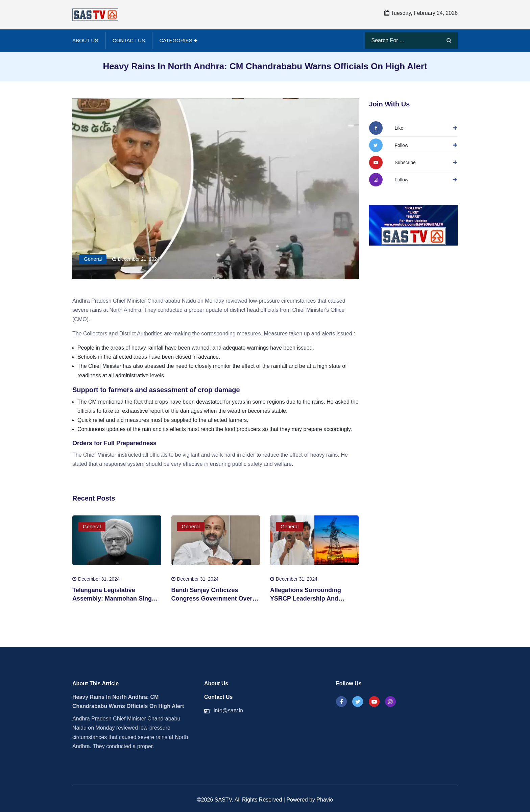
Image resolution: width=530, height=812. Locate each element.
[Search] (449, 40)
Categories (176, 40)
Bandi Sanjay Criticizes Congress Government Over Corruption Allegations (212, 598)
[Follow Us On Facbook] (386, 127)
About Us (85, 40)
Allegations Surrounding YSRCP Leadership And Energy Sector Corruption (307, 598)
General (93, 258)
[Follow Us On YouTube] (392, 161)
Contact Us (129, 40)
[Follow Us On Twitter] (389, 144)
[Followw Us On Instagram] (389, 179)
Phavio (325, 799)
